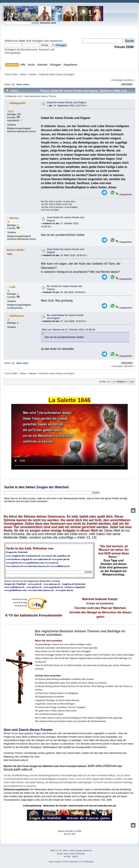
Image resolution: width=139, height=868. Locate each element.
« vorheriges (117, 80)
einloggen (38, 41)
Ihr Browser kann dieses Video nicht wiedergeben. (69, 437)
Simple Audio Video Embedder (71, 854)
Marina (14, 218)
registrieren (56, 41)
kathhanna (17, 316)
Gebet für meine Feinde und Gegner (67, 102)
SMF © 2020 (69, 851)
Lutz (13, 287)
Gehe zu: (105, 381)
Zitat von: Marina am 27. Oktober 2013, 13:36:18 (68, 330)
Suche (9, 487)
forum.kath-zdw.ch (18, 769)
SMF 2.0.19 (56, 851)
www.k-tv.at (21, 605)
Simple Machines (84, 851)
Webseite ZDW (48, 23)
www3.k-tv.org (19, 599)
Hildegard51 (18, 103)
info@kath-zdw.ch (18, 760)
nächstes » (129, 80)
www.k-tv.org (20, 602)
